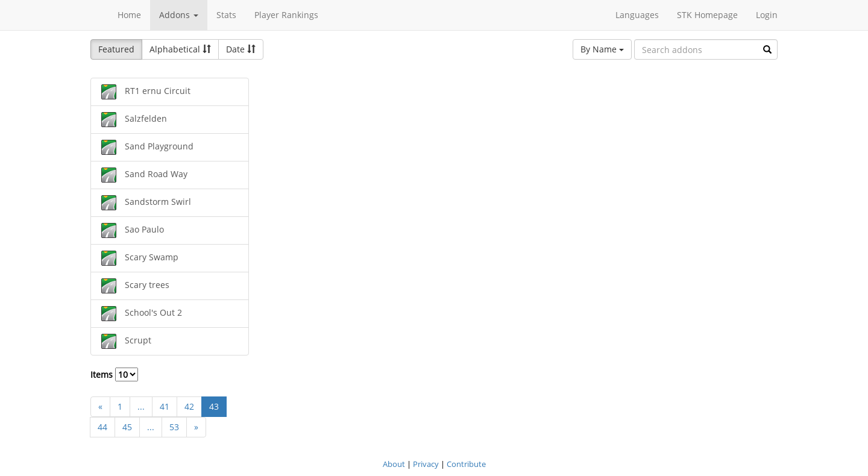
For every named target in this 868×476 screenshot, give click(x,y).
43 (214, 406)
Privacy (426, 464)
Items (114, 374)
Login (767, 15)
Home (129, 15)
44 (102, 427)
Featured (116, 49)
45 (127, 427)
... (141, 406)
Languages (637, 15)
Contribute (466, 464)
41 (165, 406)
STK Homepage (707, 15)
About (394, 464)
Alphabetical (180, 49)
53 (174, 427)
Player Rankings (286, 15)
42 (189, 406)
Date (241, 49)
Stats (226, 15)
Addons (179, 15)
